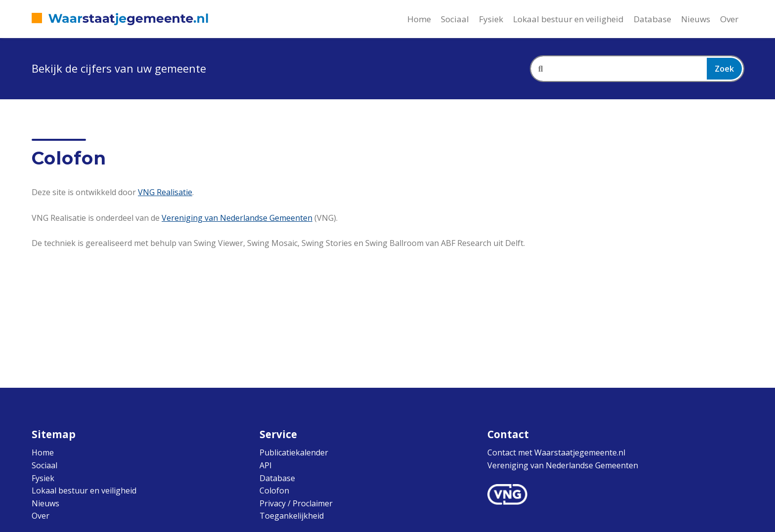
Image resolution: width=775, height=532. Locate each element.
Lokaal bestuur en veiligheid (568, 19)
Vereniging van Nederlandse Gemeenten (237, 218)
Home (419, 19)
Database (652, 19)
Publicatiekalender (294, 452)
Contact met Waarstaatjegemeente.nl (556, 452)
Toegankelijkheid (292, 516)
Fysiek (491, 19)
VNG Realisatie (165, 192)
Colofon (274, 491)
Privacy (273, 503)
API (266, 465)
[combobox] (637, 69)
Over (729, 19)
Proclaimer (313, 503)
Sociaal (455, 19)
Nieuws (696, 19)
